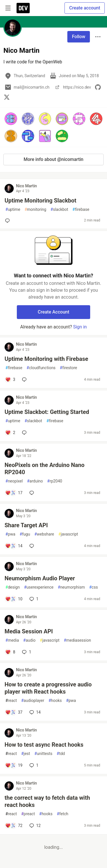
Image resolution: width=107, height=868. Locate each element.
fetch (62, 814)
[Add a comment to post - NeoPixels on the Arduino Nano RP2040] (14, 493)
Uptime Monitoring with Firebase (46, 359)
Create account (85, 8)
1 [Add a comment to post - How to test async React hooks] (33, 765)
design (13, 587)
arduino (35, 481)
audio (29, 640)
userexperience (39, 587)
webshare (44, 534)
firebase (81, 210)
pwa (10, 534)
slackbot (59, 210)
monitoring (35, 210)
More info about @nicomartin (53, 159)
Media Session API (29, 631)
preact (28, 814)
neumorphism (71, 587)
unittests (43, 754)
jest (26, 754)
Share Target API (26, 525)
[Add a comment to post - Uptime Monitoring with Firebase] (10, 379)
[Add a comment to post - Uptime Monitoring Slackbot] (9, 221)
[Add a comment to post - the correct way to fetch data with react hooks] (14, 826)
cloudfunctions (41, 368)
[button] (11, 119)
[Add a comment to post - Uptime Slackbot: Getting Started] (10, 433)
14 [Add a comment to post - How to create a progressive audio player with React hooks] (35, 712)
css (93, 587)
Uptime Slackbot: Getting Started (47, 412)
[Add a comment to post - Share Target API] (14, 546)
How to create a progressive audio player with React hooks (48, 688)
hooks (55, 701)
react (11, 701)
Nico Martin (26, 186)
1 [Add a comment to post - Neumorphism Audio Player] (33, 599)
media (12, 640)
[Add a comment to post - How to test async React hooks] (14, 765)
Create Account (53, 312)
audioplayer (33, 701)
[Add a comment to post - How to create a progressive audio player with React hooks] (14, 712)
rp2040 (55, 481)
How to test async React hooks (44, 745)
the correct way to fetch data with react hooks (47, 801)
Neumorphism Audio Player (40, 578)
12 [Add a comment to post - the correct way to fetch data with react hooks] (35, 826)
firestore (69, 368)
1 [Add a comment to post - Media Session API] (26, 652)
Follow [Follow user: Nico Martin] (79, 37)
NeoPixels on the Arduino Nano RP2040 (45, 469)
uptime (13, 210)
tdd (61, 754)
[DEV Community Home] (23, 8)
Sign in (80, 327)
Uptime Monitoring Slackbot (41, 201)
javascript (68, 534)
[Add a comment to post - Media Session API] (10, 652)
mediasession (77, 640)
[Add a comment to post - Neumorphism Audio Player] (14, 599)
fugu (25, 534)
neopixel (14, 481)
